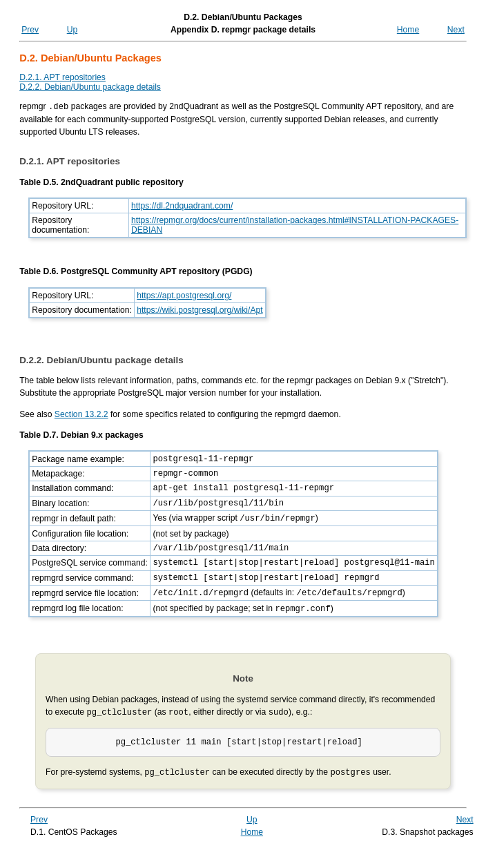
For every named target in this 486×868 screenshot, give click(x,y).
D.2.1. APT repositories (62, 77)
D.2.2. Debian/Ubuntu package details (90, 87)
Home (408, 30)
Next (456, 30)
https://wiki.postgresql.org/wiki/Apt (200, 309)
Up (72, 30)
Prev (30, 30)
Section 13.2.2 (81, 414)
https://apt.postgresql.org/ (184, 295)
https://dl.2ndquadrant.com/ (182, 205)
